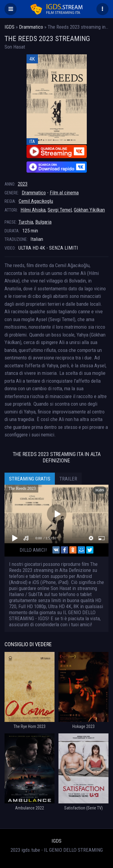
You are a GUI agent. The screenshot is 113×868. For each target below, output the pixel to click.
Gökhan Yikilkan (89, 210)
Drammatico (34, 193)
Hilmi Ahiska (33, 210)
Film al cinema (64, 193)
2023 (23, 184)
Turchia (26, 222)
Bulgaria (43, 222)
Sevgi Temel (60, 210)
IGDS (56, 841)
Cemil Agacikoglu (36, 201)
